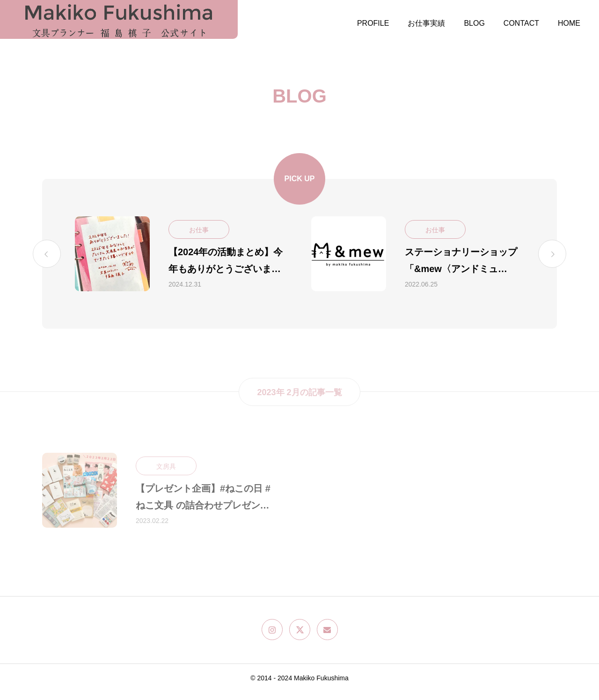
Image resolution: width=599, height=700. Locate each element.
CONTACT (521, 23)
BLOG (474, 23)
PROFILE (373, 23)
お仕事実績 (426, 23)
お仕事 (199, 238)
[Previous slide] (47, 262)
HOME (569, 23)
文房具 (166, 476)
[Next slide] (552, 262)
